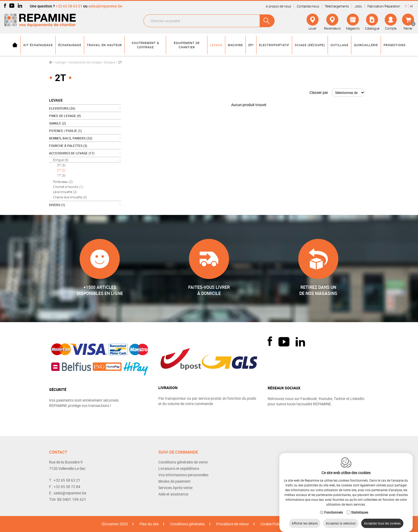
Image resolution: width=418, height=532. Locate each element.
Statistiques (360, 507)
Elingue (110, 62)
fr (406, 6)
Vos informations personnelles (183, 475)
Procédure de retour (233, 524)
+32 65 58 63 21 (69, 6)
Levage (61, 62)
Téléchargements (337, 6)
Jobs (358, 6)
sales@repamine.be (105, 6)
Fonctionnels (333, 507)
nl (411, 6)
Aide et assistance (173, 494)
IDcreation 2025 (115, 524)
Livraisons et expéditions (179, 468)
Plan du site (149, 524)
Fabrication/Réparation (384, 6)
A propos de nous (278, 6)
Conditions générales (187, 524)
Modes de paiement (174, 481)
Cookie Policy (271, 524)
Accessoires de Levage (85, 62)
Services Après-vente (175, 488)
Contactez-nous (308, 6)
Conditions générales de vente (183, 462)
